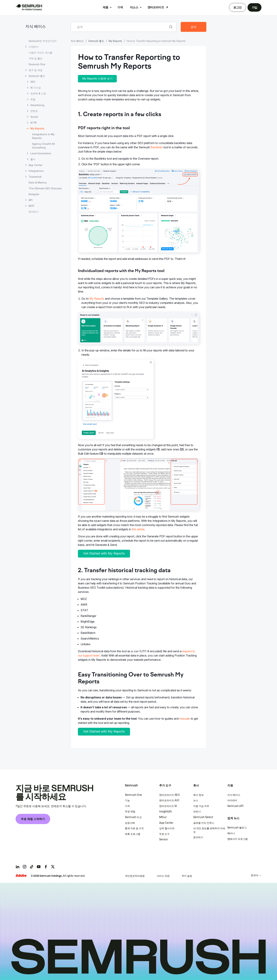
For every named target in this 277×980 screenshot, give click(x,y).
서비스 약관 (163, 876)
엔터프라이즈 (156, 7)
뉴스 (196, 800)
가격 (120, 7)
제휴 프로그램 (133, 834)
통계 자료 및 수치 (134, 828)
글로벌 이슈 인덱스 (204, 823)
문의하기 (198, 837)
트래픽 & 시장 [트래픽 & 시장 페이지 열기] (38, 93)
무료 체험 (130, 812)
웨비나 (231, 833)
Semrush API (235, 806)
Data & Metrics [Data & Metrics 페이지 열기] (38, 183)
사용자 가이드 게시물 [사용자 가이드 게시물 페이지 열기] (40, 53)
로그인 (238, 7)
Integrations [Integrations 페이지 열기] (36, 171)
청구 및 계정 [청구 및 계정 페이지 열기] (36, 70)
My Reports (115, 41)
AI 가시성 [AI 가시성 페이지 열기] (36, 88)
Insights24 (165, 812)
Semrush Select (203, 817)
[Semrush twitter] (53, 867)
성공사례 (130, 823)
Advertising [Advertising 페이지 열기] (37, 105)
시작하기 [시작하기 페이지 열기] (34, 47)
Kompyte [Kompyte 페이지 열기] (34, 194)
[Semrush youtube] (39, 867)
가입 (254, 7)
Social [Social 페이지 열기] (34, 117)
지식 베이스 (36, 27)
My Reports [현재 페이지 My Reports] (37, 128)
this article (138, 529)
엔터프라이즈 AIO (169, 800)
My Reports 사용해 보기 (97, 78)
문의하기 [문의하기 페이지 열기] (34, 212)
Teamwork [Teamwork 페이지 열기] (35, 177)
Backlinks (157, 147)
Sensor (164, 839)
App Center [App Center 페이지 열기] (36, 165)
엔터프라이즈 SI (168, 806)
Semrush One (133, 795)
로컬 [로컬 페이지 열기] (33, 99)
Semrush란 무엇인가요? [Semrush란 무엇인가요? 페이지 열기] (42, 41)
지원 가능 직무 (201, 806)
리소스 (134, 7)
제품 (105, 7)
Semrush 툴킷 (96, 41)
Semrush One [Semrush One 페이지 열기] (37, 64)
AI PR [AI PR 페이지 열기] (33, 123)
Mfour (163, 817)
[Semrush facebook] (46, 867)
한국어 (255, 875)
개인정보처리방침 (135, 876)
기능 (127, 800)
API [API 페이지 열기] (31, 200)
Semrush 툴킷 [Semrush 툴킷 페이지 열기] (37, 76)
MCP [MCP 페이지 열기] (31, 206)
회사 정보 (198, 795)
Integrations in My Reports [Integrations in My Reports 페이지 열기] (43, 136)
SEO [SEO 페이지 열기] (33, 82)
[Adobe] (21, 875)
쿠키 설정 (187, 876)
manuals (185, 719)
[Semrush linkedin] (17, 867)
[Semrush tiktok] (32, 867)
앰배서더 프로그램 (238, 839)
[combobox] (120, 27)
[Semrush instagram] (25, 867)
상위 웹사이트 (167, 828)
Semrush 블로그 (237, 828)
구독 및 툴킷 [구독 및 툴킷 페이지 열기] (36, 58)
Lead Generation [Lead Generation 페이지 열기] (41, 153)
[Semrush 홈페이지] (29, 7)
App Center (166, 823)
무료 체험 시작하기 (33, 819)
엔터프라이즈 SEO (170, 795)
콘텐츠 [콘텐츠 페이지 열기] (34, 111)
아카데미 (232, 800)
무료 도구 (164, 834)
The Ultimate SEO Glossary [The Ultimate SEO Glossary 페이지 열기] (45, 188)
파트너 (197, 812)
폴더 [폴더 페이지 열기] (33, 159)
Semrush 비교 (133, 817)
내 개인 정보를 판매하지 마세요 (209, 830)
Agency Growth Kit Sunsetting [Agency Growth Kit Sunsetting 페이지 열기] (44, 146)
